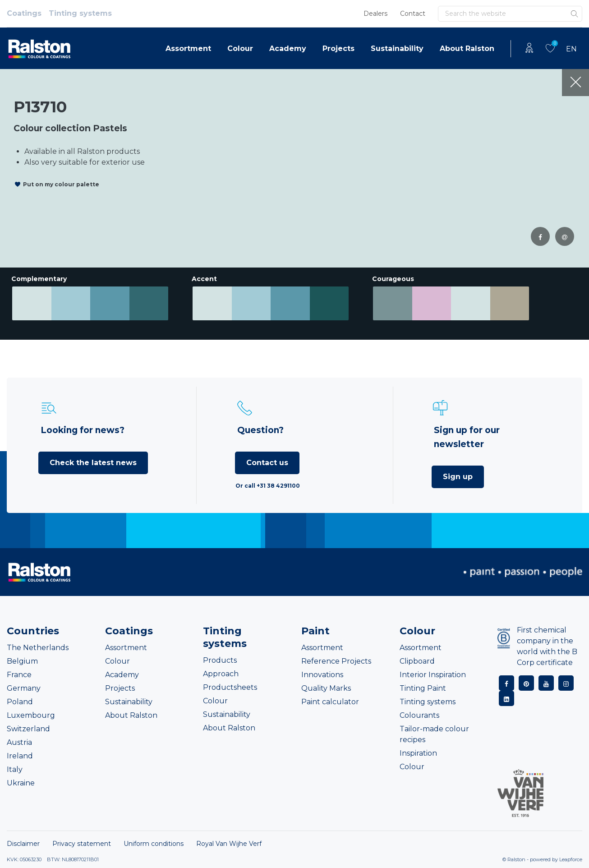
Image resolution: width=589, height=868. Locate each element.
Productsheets (230, 687)
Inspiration (418, 753)
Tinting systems (80, 13)
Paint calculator (330, 702)
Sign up (458, 477)
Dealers (375, 14)
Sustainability (397, 48)
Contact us (267, 463)
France (19, 675)
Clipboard (417, 661)
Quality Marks (326, 688)
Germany (24, 688)
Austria (19, 742)
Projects (338, 48)
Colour (240, 48)
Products (220, 660)
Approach (221, 674)
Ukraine (21, 783)
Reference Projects (336, 661)
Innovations (322, 675)
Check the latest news (93, 463)
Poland (20, 702)
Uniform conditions (154, 844)
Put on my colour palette (61, 184)
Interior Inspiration (433, 675)
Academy (288, 48)
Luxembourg (31, 715)
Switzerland (28, 729)
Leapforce (571, 859)
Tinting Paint (423, 688)
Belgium (22, 661)
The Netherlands (38, 648)
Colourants (419, 715)
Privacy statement (82, 844)
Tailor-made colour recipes (434, 734)
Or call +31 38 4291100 (268, 486)
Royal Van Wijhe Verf (229, 844)
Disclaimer (23, 844)
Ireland (20, 756)
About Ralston (467, 48)
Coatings (24, 13)
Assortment (188, 48)
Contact (413, 14)
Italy (15, 769)
